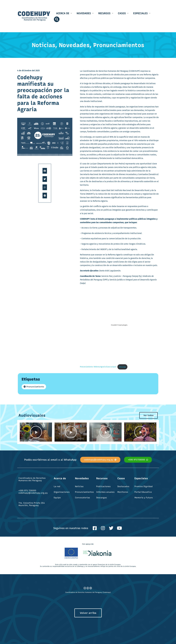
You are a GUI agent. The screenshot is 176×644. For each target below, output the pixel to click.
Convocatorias (82, 498)
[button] (45, 171)
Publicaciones (103, 486)
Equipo (57, 498)
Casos (123, 13)
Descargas (102, 498)
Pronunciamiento (35, 387)
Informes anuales (105, 492)
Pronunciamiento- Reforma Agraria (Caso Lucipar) (98, 367)
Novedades (85, 13)
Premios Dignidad (144, 486)
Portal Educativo (143, 492)
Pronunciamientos (84, 492)
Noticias (79, 486)
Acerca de (64, 13)
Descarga (122, 367)
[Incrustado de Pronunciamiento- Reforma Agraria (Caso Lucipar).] (119, 325)
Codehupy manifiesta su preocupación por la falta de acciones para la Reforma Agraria (43, 93)
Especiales (142, 13)
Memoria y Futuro (144, 498)
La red (57, 486)
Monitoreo (123, 492)
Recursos (106, 13)
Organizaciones (62, 492)
